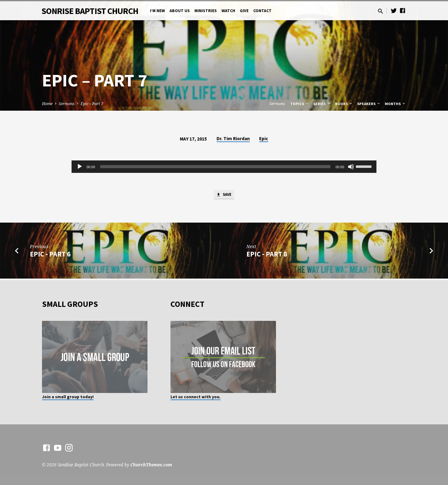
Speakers (369, 104)
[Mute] (351, 167)
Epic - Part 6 (50, 255)
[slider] (215, 167)
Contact (262, 11)
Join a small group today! (68, 397)
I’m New (157, 11)
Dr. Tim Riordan (233, 139)
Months (395, 104)
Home (47, 104)
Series (322, 104)
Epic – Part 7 (92, 104)
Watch (228, 11)
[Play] (80, 167)
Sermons (67, 104)
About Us (180, 11)
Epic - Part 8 (267, 255)
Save (224, 196)
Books (344, 104)
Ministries (206, 11)
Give (244, 11)
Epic (264, 139)
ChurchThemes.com (151, 465)
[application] (224, 167)
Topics (300, 104)
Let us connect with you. (196, 397)
